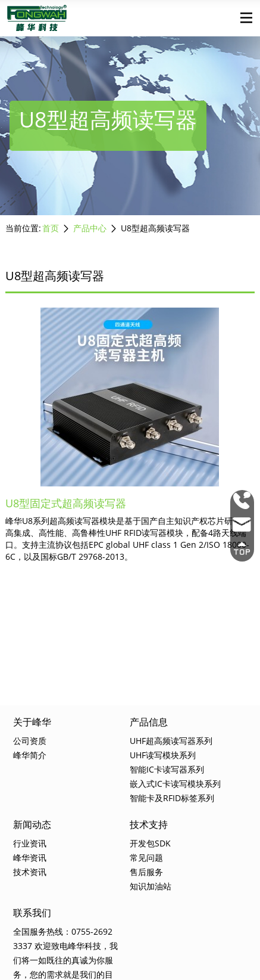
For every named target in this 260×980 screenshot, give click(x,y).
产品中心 (90, 228)
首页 (51, 228)
